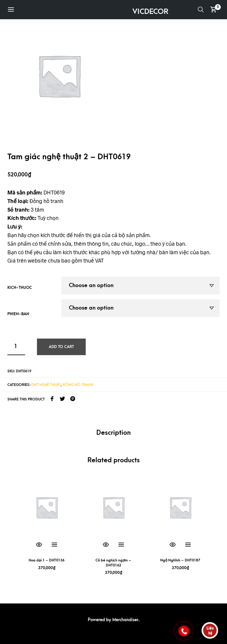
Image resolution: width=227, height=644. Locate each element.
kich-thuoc (20, 288)
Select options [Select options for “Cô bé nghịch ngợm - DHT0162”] (121, 545)
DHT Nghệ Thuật (46, 385)
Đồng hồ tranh (78, 385)
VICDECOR (150, 12)
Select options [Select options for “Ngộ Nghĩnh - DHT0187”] (188, 545)
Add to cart (61, 347)
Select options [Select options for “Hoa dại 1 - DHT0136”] (54, 545)
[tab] (113, 433)
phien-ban (18, 314)
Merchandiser (125, 620)
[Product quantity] (16, 347)
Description (113, 433)
